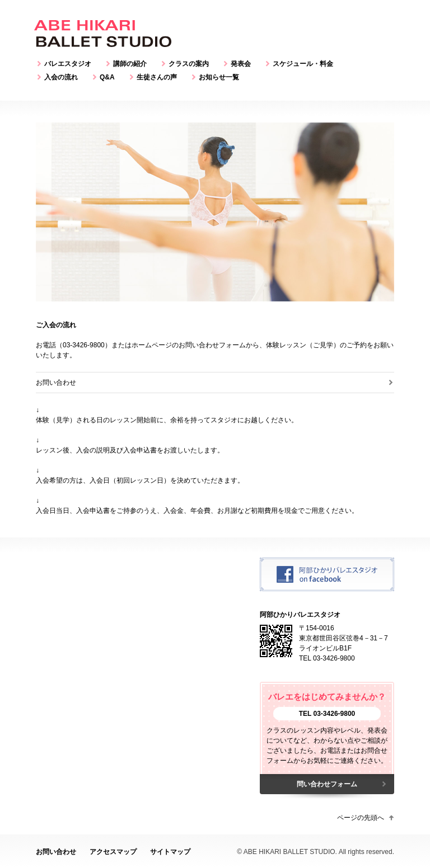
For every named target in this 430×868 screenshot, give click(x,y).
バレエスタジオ (68, 64)
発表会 (241, 64)
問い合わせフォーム (327, 784)
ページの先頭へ (361, 818)
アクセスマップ (113, 852)
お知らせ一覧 (219, 77)
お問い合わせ (56, 383)
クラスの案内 (189, 64)
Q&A (107, 77)
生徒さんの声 (157, 77)
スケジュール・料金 (303, 64)
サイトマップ (170, 852)
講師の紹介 (130, 64)
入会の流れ (61, 77)
